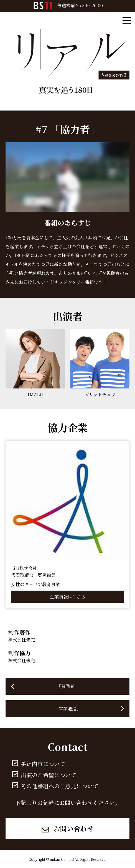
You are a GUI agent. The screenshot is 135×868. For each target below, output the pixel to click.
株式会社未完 (22, 640)
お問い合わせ (67, 828)
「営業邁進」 (68, 708)
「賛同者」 (68, 686)
